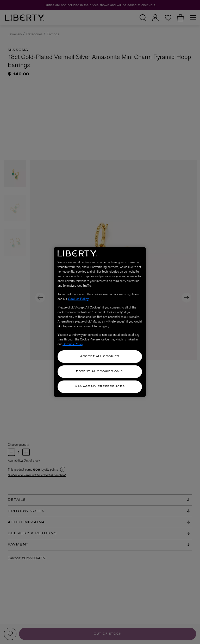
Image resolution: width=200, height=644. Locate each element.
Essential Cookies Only (100, 372)
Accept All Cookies (100, 356)
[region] (100, 322)
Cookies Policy (78, 299)
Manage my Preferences (100, 387)
